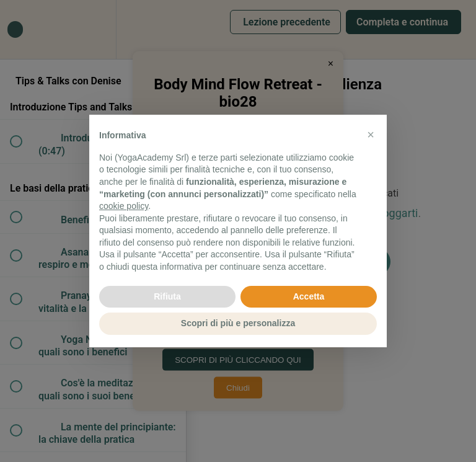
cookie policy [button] (124, 206)
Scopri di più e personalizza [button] (238, 323)
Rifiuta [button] (167, 296)
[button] (371, 135)
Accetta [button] (309, 296)
